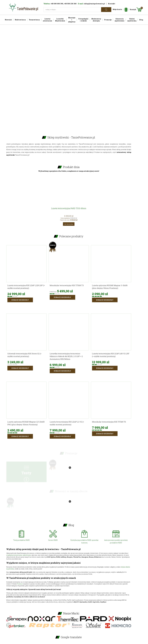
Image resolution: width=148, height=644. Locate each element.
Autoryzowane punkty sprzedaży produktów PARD (116, 541)
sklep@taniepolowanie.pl (94, 4)
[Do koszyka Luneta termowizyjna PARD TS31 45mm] (69, 224)
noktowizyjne (27, 555)
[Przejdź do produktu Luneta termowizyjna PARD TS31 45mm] (69, 195)
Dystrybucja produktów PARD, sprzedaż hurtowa (84, 541)
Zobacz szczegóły (20, 300)
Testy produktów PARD (21, 540)
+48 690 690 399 (57, 4)
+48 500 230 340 (70, 4)
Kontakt (112, 4)
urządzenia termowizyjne (14, 555)
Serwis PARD (53, 540)
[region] (74, 77)
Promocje (20, 584)
